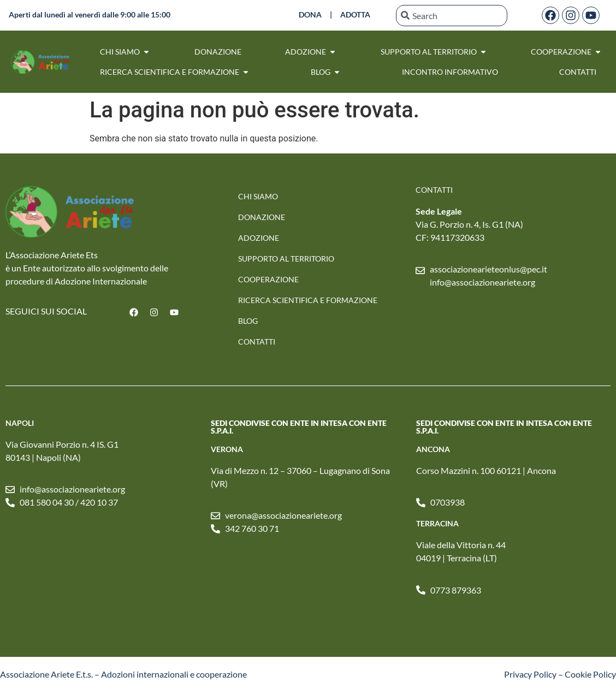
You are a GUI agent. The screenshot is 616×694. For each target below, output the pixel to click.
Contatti (257, 342)
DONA (310, 14)
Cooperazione (268, 279)
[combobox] (452, 16)
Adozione (259, 238)
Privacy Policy (530, 674)
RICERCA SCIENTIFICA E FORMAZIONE (308, 300)
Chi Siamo (258, 196)
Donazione (262, 217)
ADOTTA (355, 14)
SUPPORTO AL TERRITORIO (286, 259)
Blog (248, 321)
